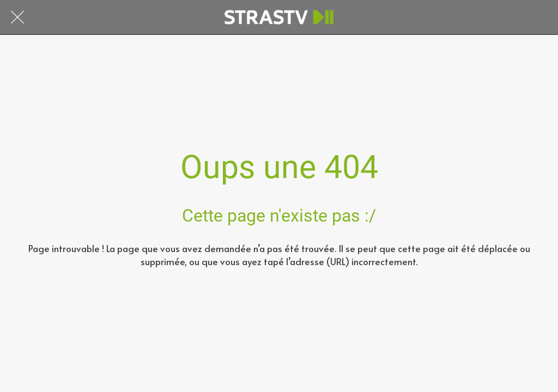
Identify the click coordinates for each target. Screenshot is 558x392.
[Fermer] (17, 17)
